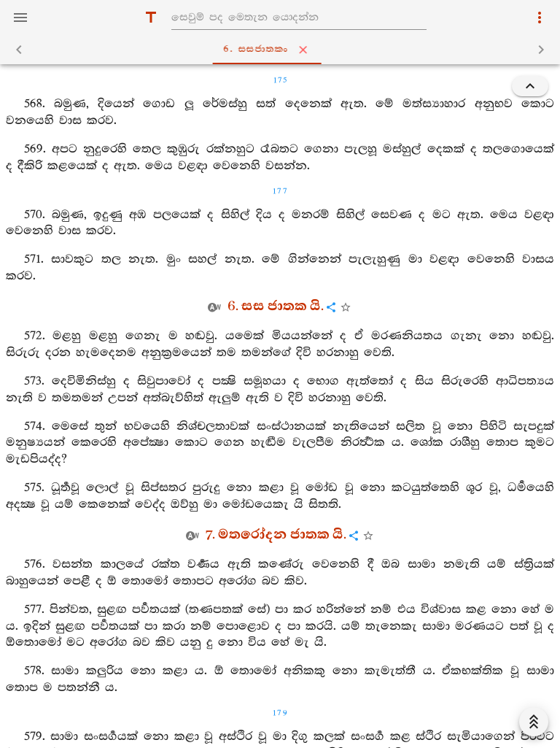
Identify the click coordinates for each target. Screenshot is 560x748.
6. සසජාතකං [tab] (283, 50)
